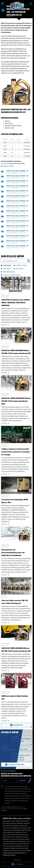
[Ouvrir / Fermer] (3, 3)
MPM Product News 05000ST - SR (17, 236)
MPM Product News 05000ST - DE (17, 176)
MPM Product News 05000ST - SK (17, 226)
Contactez (4, 163)
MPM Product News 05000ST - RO (17, 221)
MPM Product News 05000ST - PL (17, 216)
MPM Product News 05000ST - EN (17, 186)
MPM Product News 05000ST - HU (17, 201)
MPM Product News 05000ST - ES (17, 191)
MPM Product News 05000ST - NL (17, 211)
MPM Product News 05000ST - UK (17, 246)
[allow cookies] (17, 864)
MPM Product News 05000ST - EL (17, 181)
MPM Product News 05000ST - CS (17, 171)
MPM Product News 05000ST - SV (17, 241)
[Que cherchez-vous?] (16, 261)
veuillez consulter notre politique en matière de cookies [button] (15, 854)
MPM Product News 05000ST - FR (17, 196)
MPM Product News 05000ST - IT (17, 206)
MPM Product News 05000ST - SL (17, 231)
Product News (7, 166)
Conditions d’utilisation (16, 809)
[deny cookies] (17, 860)
